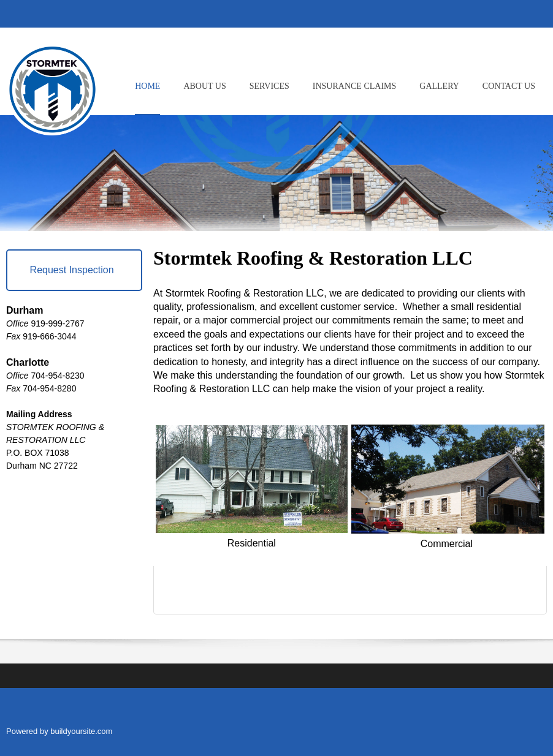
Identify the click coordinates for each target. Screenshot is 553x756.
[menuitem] (147, 96)
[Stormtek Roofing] (52, 86)
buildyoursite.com (81, 731)
